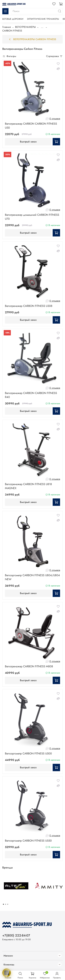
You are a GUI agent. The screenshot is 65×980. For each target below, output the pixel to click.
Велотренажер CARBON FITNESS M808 (29, 666)
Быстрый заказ (28, 142)
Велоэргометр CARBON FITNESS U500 (28, 754)
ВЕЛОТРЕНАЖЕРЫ (25, 27)
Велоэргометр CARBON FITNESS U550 (28, 841)
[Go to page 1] (3, 904)
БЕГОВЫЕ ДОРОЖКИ (13, 19)
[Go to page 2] (6, 904)
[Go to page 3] (8, 904)
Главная (7, 27)
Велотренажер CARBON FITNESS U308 (29, 306)
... (42, 27)
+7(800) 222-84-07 (16, 935)
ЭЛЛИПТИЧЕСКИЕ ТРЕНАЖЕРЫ (43, 19)
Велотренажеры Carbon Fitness (33, 39)
